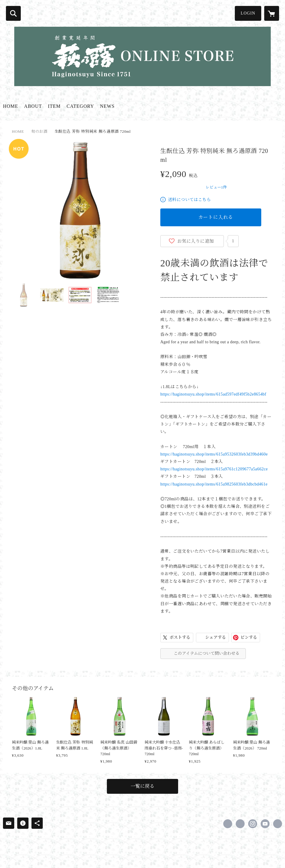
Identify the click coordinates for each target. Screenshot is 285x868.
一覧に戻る (142, 786)
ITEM (54, 106)
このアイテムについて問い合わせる (207, 653)
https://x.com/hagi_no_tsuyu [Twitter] (240, 824)
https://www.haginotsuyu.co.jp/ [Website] (278, 824)
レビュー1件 (216, 187)
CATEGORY (80, 106)
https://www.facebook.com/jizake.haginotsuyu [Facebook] (228, 824)
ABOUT (33, 106)
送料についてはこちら (189, 200)
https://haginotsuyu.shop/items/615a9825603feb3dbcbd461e (214, 484)
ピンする (249, 637)
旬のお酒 (39, 131)
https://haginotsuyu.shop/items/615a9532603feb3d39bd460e (214, 454)
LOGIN (248, 13)
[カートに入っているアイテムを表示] (272, 13)
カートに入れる (216, 217)
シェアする (216, 637)
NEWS (107, 106)
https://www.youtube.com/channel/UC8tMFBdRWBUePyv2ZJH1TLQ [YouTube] (265, 824)
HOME (11, 106)
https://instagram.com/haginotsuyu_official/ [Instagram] (253, 824)
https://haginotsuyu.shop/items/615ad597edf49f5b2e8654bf (213, 394)
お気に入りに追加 (196, 241)
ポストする (180, 637)
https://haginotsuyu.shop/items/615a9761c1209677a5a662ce (214, 469)
